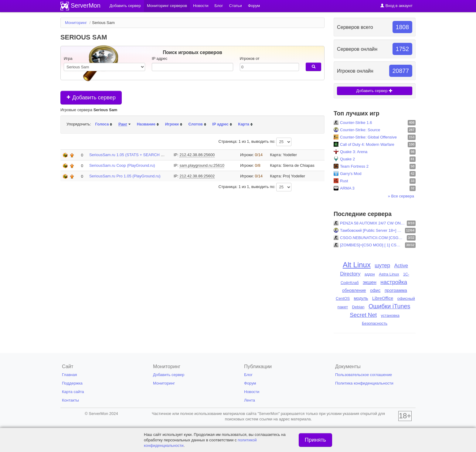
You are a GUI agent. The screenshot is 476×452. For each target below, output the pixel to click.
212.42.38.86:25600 (197, 155)
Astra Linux (389, 274)
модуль (361, 298)
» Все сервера (401, 196)
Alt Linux (357, 265)
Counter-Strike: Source (360, 130)
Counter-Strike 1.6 (356, 123)
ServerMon (86, 5)
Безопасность (375, 323)
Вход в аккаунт (396, 6)
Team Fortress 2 (354, 166)
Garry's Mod (351, 174)
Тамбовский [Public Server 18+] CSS (372, 230)
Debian (358, 307)
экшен (370, 282)
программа (396, 290)
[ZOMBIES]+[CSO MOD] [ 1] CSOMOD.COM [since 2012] (372, 245)
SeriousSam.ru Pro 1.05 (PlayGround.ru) (125, 176)
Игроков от (250, 58)
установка (390, 315)
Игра (68, 58)
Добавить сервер (91, 98)
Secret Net (363, 315)
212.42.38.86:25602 (197, 176)
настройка (394, 282)
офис (375, 290)
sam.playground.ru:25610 (202, 165)
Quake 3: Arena (354, 152)
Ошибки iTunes (389, 306)
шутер (382, 265)
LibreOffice (383, 298)
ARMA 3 (347, 188)
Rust (344, 181)
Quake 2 (347, 159)
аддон (370, 274)
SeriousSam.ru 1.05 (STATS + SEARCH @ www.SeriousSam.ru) (146, 155)
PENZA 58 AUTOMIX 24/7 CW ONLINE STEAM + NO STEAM (373, 223)
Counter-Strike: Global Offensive (368, 137)
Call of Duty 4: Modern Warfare (367, 144)
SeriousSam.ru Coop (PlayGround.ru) (122, 165)
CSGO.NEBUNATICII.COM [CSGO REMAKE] (373, 238)
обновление (354, 290)
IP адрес (160, 58)
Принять (315, 440)
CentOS (343, 298)
